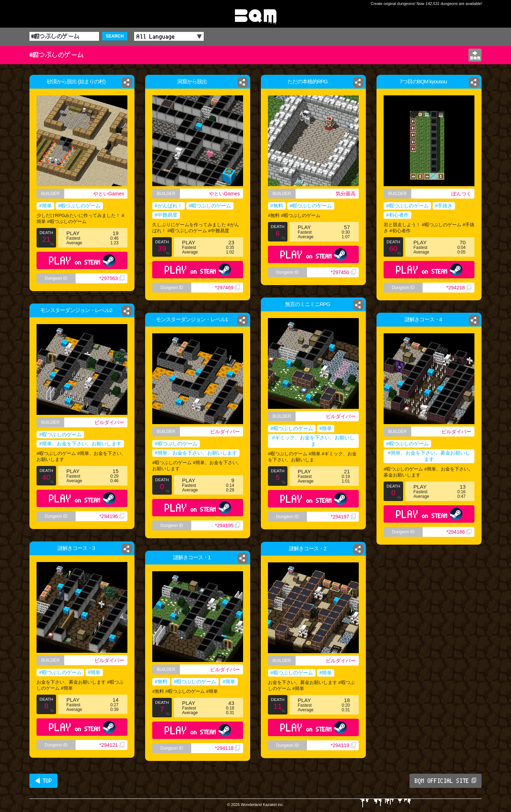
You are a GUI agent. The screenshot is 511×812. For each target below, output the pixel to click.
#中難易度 (166, 215)
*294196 (112, 516)
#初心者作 (397, 215)
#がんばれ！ (169, 206)
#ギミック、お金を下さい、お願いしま (313, 441)
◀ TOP (43, 781)
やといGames (109, 194)
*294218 (459, 288)
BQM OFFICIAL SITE (446, 781)
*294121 (112, 745)
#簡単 (45, 206)
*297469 (227, 288)
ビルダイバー (341, 416)
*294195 (227, 525)
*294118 (227, 748)
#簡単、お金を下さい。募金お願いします (429, 456)
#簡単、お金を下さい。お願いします (196, 453)
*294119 (343, 745)
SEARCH (115, 36)
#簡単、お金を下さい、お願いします (80, 444)
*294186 (459, 532)
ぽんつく (461, 194)
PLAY (82, 260)
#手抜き (444, 206)
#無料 (277, 206)
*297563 (112, 278)
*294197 (343, 517)
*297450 (343, 272)
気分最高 (346, 194)
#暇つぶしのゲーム (79, 206)
